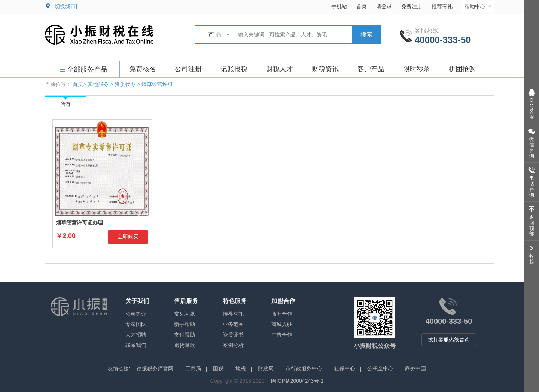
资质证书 (233, 335)
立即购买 (128, 237)
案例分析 (233, 345)
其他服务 (98, 84)
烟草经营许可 (157, 84)
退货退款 (185, 345)
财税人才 (280, 69)
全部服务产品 (83, 69)
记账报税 (234, 69)
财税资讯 (325, 69)
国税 (218, 368)
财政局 (266, 368)
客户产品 (371, 69)
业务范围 (233, 324)
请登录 (384, 6)
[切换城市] (65, 6)
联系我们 (136, 345)
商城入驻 (282, 324)
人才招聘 (136, 335)
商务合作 (282, 314)
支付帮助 (185, 335)
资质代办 (125, 84)
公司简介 (136, 314)
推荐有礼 (442, 6)
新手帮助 (185, 324)
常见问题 (185, 314)
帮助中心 (479, 6)
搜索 (366, 35)
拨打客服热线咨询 (449, 340)
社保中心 (345, 368)
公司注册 (188, 69)
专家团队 (136, 324)
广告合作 (282, 335)
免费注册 (412, 6)
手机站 (339, 6)
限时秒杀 (417, 69)
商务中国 (415, 368)
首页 (362, 6)
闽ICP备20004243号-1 (297, 381)
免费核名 (143, 69)
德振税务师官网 (155, 368)
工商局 (193, 368)
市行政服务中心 (304, 368)
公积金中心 (380, 368)
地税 (241, 368)
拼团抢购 (462, 69)
